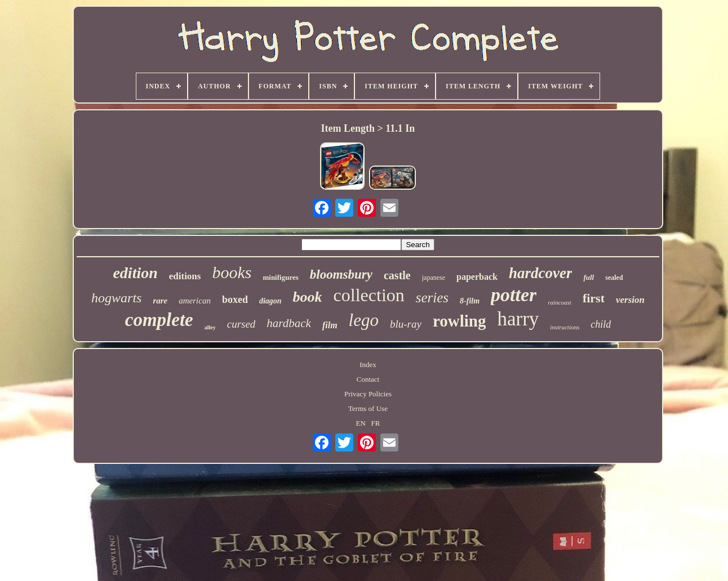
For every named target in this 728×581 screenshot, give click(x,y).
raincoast (560, 302)
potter (514, 295)
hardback (289, 323)
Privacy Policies (368, 394)
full (589, 277)
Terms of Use (368, 408)
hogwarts (116, 298)
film (330, 325)
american (195, 301)
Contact (368, 379)
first (594, 298)
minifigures (280, 277)
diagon (270, 301)
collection (369, 295)
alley (210, 327)
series (432, 298)
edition (135, 273)
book (308, 297)
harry (518, 319)
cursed (241, 324)
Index (368, 365)
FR (376, 423)
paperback (477, 277)
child (601, 324)
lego (364, 320)
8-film (470, 301)
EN (361, 423)
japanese (434, 278)
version (630, 300)
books (232, 272)
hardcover (540, 273)
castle (397, 275)
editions (185, 276)
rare (160, 301)
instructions (565, 327)
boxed (235, 300)
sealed (614, 278)
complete (159, 320)
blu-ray (406, 324)
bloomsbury (341, 274)
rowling (460, 321)
